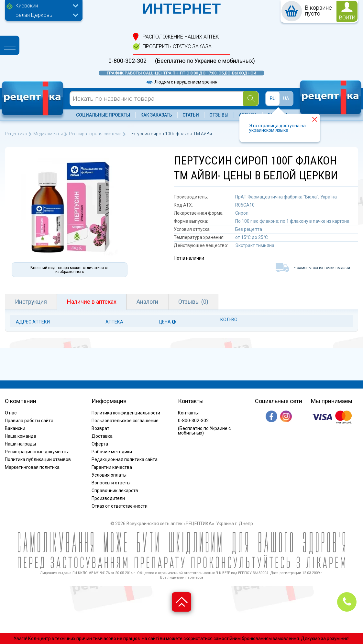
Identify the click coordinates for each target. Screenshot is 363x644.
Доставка (102, 436)
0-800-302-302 (127, 61)
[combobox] (45, 6)
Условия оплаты (109, 475)
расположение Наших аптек (181, 37)
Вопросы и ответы (111, 483)
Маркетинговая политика (32, 467)
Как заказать (156, 115)
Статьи (191, 115)
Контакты (188, 413)
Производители (108, 498)
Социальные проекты (103, 115)
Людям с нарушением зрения (181, 82)
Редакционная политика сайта (125, 459)
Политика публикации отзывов (38, 459)
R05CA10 (245, 205)
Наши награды (20, 444)
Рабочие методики (112, 452)
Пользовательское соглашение (125, 421)
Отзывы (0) (193, 302)
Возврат (100, 428)
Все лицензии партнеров (182, 577)
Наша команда (21, 436)
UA (286, 98)
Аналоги (147, 302)
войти (347, 18)
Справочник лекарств (115, 491)
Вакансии (15, 428)
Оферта (100, 444)
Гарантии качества (112, 467)
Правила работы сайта (29, 421)
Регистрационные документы (37, 452)
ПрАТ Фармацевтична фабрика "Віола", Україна (286, 197)
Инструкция (31, 302)
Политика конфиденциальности (126, 413)
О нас (11, 413)
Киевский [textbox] (27, 6)
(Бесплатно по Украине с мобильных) (205, 61)
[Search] (251, 99)
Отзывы (219, 115)
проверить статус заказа (177, 46)
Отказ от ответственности (120, 506)
